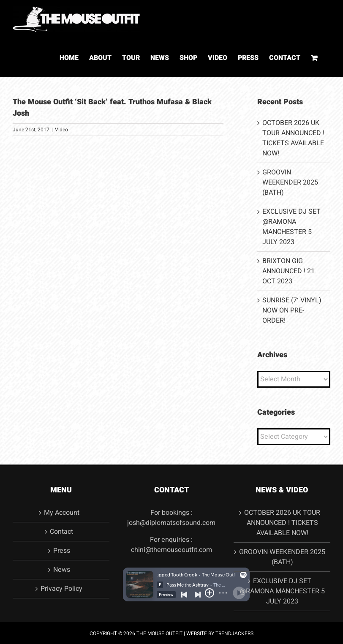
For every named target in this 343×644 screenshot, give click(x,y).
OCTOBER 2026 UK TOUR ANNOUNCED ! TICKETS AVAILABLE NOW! (293, 138)
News (62, 570)
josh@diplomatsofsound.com (171, 523)
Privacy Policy (61, 589)
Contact (61, 532)
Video (61, 130)
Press (62, 551)
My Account (62, 513)
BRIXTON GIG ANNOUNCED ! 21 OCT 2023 (289, 271)
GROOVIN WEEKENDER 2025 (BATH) (290, 182)
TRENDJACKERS (234, 633)
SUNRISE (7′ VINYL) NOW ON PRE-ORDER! (292, 310)
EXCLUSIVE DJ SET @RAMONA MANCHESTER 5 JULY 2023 (291, 227)
